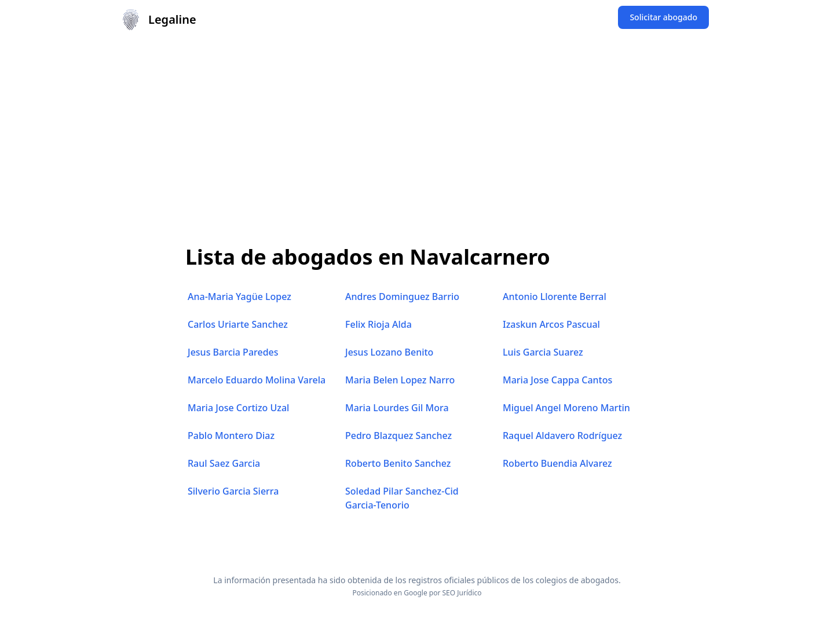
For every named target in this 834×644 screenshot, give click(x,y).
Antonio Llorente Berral (555, 297)
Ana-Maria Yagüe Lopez (239, 297)
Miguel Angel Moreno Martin (566, 408)
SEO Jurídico (462, 593)
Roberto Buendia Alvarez (557, 463)
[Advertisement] (417, 126)
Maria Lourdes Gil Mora (397, 408)
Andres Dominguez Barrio (402, 297)
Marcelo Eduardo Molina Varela (257, 380)
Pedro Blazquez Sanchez (398, 436)
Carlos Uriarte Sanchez (238, 324)
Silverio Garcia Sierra (233, 491)
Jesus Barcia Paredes (233, 352)
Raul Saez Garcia (224, 463)
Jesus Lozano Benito (389, 352)
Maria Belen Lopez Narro (400, 380)
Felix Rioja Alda (378, 324)
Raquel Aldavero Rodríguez (562, 436)
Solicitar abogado (663, 17)
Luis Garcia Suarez (543, 352)
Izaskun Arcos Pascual (551, 324)
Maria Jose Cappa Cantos (557, 380)
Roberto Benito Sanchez (398, 463)
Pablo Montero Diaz (231, 436)
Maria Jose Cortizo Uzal (238, 408)
